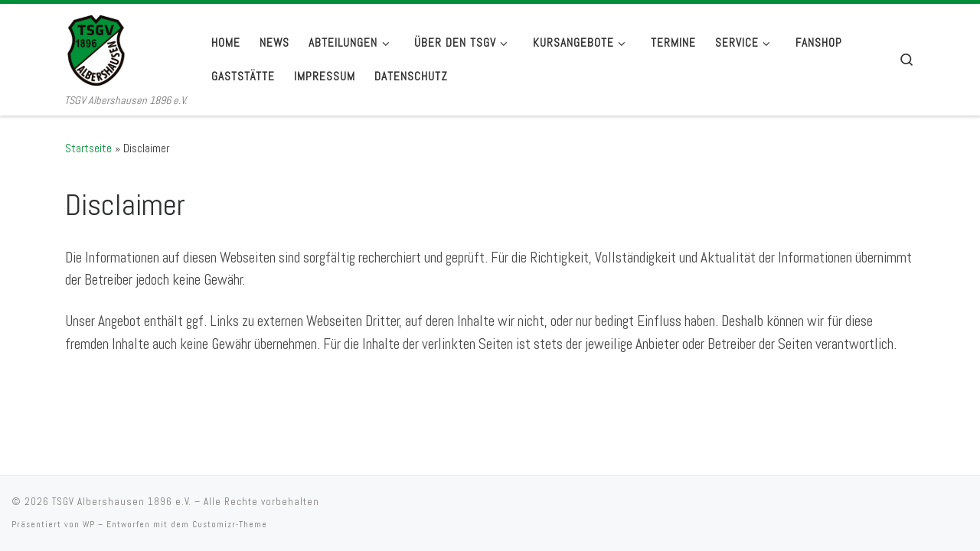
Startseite (88, 148)
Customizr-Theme (230, 507)
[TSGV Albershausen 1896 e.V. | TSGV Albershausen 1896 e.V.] (126, 48)
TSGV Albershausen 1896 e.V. (122, 485)
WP (89, 507)
